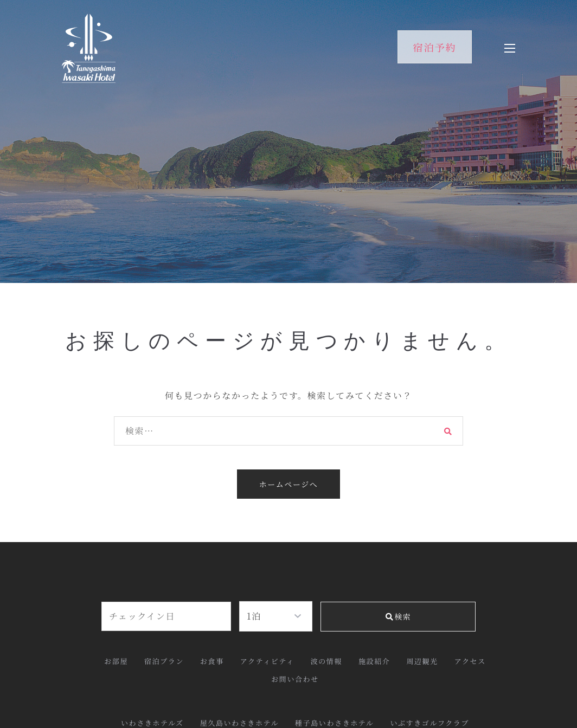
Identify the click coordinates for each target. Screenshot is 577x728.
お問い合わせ (295, 679)
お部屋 (116, 661)
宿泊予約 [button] (434, 47)
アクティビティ (267, 661)
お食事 (212, 661)
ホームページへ (289, 484)
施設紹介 (374, 661)
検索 (398, 616)
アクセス (470, 661)
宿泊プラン (164, 661)
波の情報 (326, 661)
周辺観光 (422, 661)
